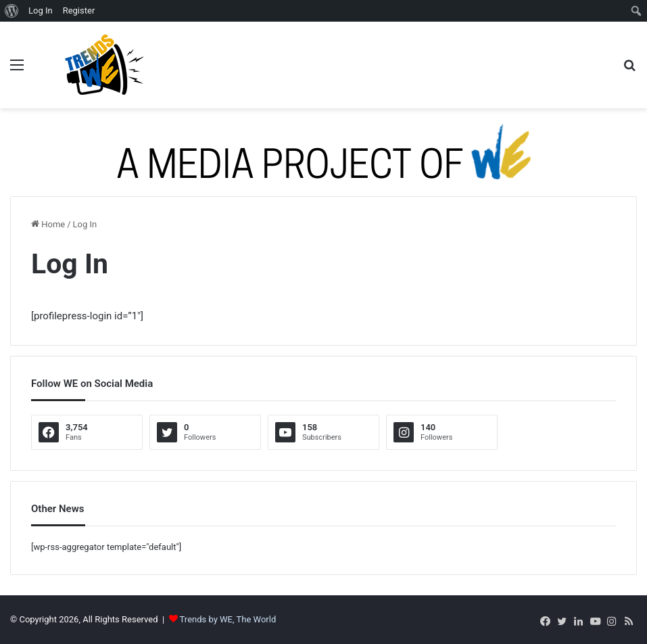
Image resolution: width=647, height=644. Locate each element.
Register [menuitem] (79, 10)
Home (48, 224)
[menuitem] (12, 11)
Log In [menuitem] (41, 10)
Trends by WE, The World (228, 619)
